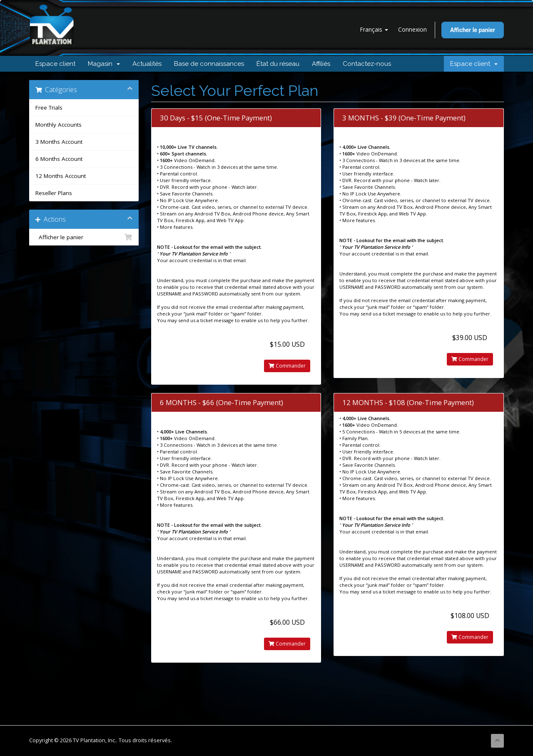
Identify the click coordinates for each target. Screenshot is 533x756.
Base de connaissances (209, 64)
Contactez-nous (367, 64)
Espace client (55, 64)
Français (374, 29)
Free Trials (49, 108)
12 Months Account (61, 176)
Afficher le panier (473, 30)
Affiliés (321, 64)
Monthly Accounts (59, 125)
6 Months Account (59, 159)
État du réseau (278, 64)
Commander (287, 366)
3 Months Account (59, 142)
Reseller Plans (54, 193)
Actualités (147, 64)
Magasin (104, 64)
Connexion (412, 29)
